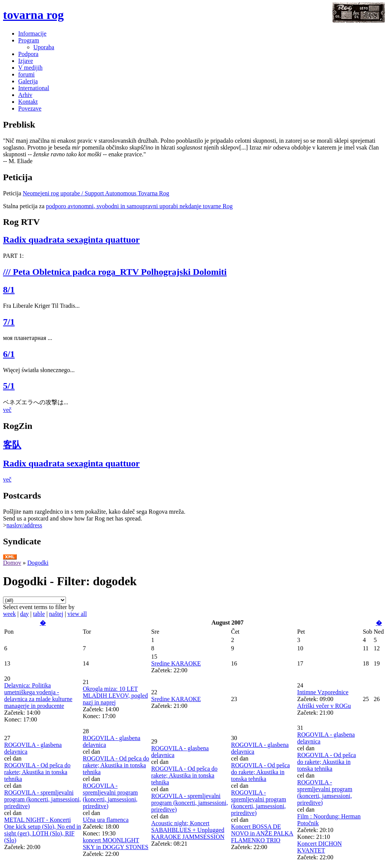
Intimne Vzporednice (323, 692)
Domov (12, 563)
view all (77, 614)
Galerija (28, 81)
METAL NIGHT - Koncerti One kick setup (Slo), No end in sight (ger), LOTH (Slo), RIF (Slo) (43, 830)
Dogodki (38, 563)
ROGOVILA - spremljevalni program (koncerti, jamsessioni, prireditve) (43, 799)
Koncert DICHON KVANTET (319, 847)
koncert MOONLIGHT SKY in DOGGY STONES (115, 844)
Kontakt (28, 102)
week (9, 614)
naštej (56, 614)
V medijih (30, 68)
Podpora (28, 54)
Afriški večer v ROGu (324, 706)
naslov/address (24, 525)
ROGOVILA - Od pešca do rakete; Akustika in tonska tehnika (37, 772)
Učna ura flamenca (106, 820)
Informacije (32, 34)
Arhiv (25, 95)
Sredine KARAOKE (176, 663)
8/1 (9, 290)
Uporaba (44, 47)
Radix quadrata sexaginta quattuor (71, 240)
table (39, 614)
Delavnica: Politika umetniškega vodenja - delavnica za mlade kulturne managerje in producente (38, 696)
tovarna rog (33, 15)
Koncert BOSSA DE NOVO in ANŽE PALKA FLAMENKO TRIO (262, 833)
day (24, 614)
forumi (27, 74)
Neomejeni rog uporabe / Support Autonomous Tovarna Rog (96, 193)
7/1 (9, 322)
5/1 (9, 386)
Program (29, 40)
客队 (12, 445)
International (34, 88)
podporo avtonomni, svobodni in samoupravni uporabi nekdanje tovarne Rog (139, 206)
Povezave (30, 108)
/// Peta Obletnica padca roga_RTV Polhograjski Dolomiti (115, 272)
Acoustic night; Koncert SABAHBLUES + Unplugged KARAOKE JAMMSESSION (188, 830)
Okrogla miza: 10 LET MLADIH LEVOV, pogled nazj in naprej (115, 696)
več (7, 410)
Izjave (26, 61)
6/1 (9, 354)
